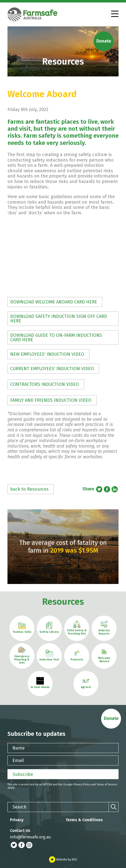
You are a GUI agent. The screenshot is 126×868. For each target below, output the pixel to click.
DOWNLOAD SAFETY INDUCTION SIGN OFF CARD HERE (59, 319)
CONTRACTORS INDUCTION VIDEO (45, 384)
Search (19, 807)
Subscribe (23, 774)
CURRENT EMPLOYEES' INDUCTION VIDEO (52, 369)
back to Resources (29, 489)
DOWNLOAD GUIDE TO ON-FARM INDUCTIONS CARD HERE (56, 338)
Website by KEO (63, 860)
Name (19, 748)
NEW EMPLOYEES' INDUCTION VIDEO (47, 354)
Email (18, 760)
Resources (63, 602)
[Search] (114, 807)
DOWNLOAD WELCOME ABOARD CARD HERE (54, 302)
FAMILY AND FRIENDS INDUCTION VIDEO (51, 400)
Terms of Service (107, 784)
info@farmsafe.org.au (30, 837)
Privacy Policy (82, 784)
